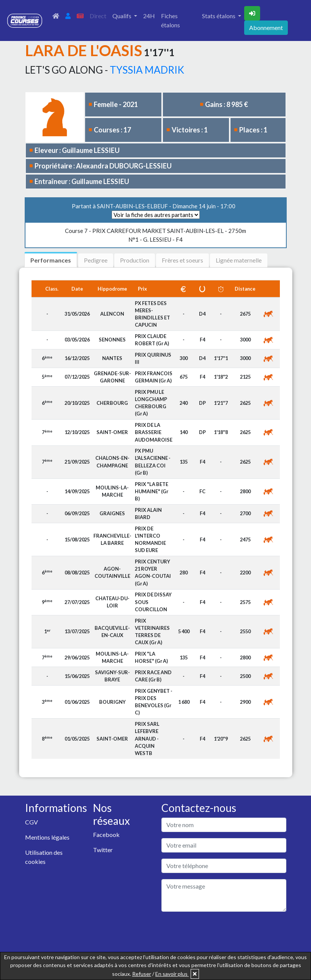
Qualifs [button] (122, 16)
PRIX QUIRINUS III (153, 358)
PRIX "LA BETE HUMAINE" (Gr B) (152, 491)
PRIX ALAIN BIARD (148, 514)
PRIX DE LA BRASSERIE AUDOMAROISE (154, 432)
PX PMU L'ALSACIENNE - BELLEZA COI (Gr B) (153, 462)
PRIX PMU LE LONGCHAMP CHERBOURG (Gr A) (151, 403)
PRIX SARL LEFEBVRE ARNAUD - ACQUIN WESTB (147, 739)
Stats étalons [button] (219, 16)
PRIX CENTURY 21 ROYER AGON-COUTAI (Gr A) (153, 573)
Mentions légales (47, 837)
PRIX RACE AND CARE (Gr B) (153, 676)
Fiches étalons (170, 20)
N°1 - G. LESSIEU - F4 (155, 235)
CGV (32, 822)
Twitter (103, 850)
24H (149, 16)
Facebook (106, 834)
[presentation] (219, 933)
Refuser (142, 974)
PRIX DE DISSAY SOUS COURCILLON (153, 602)
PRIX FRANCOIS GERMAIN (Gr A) (154, 377)
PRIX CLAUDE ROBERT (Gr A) (152, 340)
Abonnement (266, 28)
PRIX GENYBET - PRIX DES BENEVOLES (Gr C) (154, 702)
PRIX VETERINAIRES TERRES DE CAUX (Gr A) (152, 632)
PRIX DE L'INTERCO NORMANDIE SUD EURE (150, 540)
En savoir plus (172, 974)
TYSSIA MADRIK (147, 70)
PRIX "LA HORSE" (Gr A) (151, 657)
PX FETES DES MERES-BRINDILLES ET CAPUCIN (152, 314)
